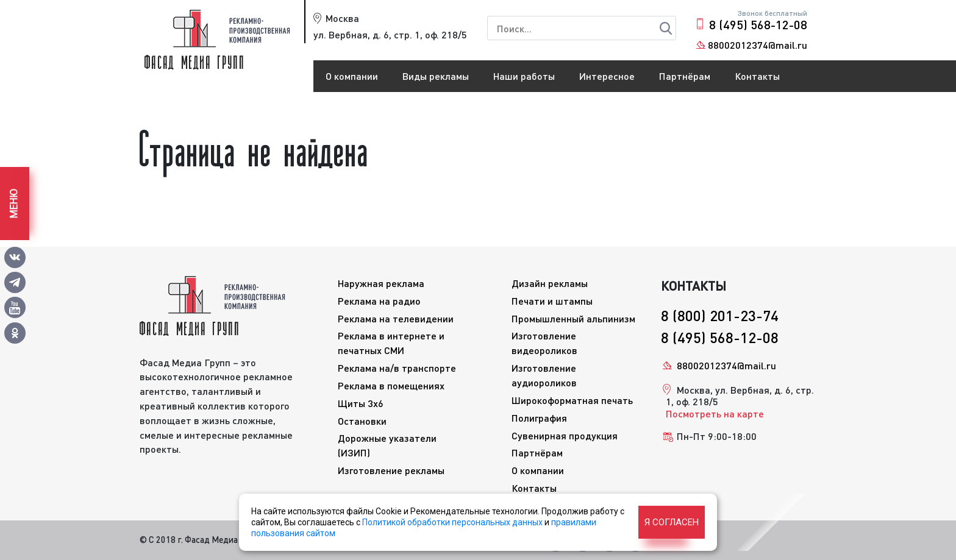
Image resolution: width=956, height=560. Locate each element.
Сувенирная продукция (565, 435)
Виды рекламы (436, 76)
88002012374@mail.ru (758, 45)
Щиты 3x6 (361, 403)
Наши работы (524, 76)
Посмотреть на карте (715, 413)
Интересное (607, 76)
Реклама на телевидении (396, 318)
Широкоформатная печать (572, 400)
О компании (352, 76)
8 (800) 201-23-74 (720, 315)
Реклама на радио (379, 301)
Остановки (362, 421)
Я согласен (672, 522)
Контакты (757, 76)
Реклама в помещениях (391, 385)
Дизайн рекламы (550, 283)
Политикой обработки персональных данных (452, 522)
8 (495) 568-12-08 (758, 24)
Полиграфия (539, 418)
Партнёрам (685, 76)
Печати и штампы (552, 301)
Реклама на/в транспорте (397, 368)
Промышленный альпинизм (573, 318)
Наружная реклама (381, 283)
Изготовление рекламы (391, 470)
